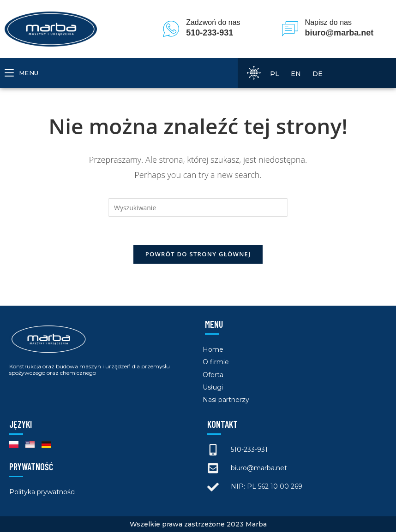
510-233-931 (210, 33)
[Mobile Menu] (22, 73)
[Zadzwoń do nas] (171, 29)
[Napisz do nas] (290, 29)
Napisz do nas (328, 22)
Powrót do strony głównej (198, 254)
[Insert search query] (198, 207)
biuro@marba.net (339, 33)
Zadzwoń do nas (213, 22)
